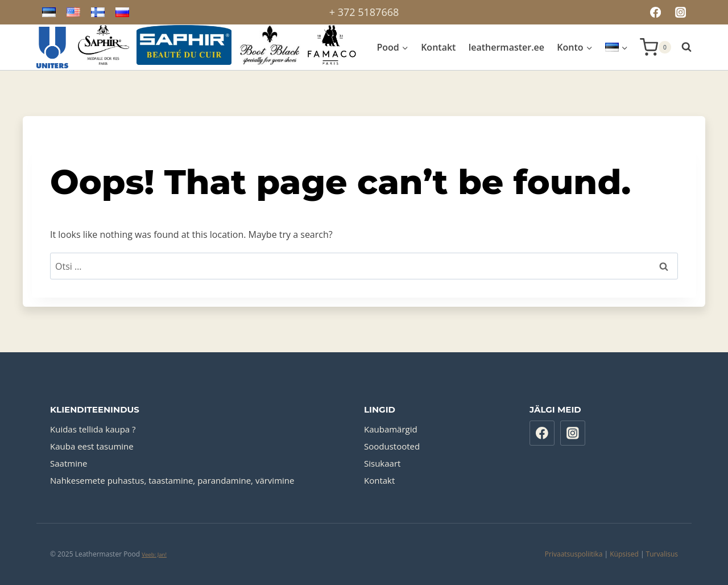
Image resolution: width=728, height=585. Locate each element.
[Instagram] (681, 12)
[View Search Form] (684, 47)
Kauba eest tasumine (92, 446)
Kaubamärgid (391, 429)
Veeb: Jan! (154, 555)
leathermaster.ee (506, 47)
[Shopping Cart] (655, 47)
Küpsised (624, 554)
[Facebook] (655, 12)
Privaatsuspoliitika (574, 554)
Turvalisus (662, 554)
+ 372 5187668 (364, 12)
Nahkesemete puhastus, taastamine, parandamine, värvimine (172, 480)
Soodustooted (392, 446)
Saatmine (69, 463)
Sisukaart (382, 463)
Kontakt (438, 47)
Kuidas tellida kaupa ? (93, 429)
